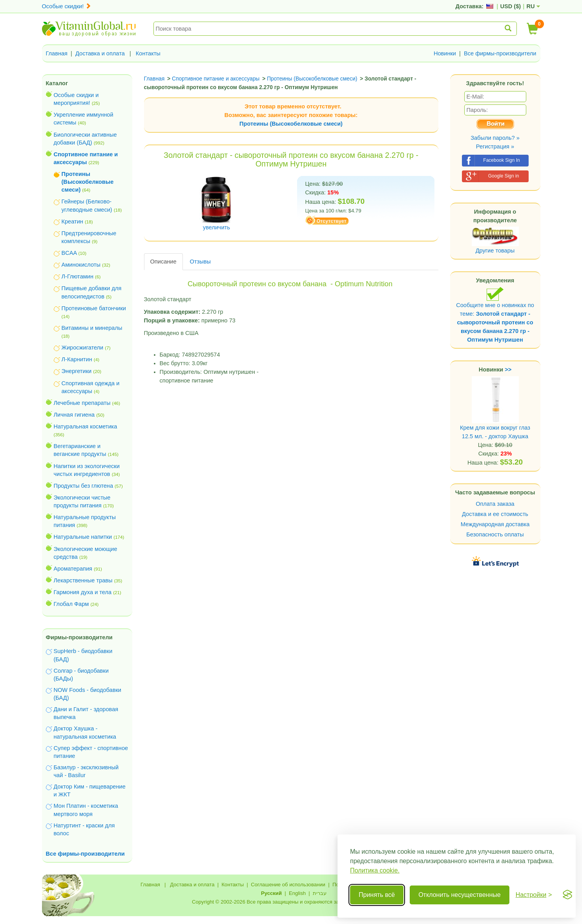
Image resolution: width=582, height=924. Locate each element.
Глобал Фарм (71, 604)
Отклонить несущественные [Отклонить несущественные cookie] (459, 895)
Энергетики (77, 371)
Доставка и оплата (100, 53)
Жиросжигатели (83, 348)
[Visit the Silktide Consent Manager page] (567, 895)
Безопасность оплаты (495, 534)
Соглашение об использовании (288, 885)
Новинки (445, 53)
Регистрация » (495, 146)
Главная (57, 53)
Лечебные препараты (82, 403)
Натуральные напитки (83, 537)
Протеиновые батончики (94, 308)
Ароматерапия (73, 569)
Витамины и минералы (92, 328)
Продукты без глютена (84, 486)
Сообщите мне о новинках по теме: (495, 315)
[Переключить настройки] (534, 895)
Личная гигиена (74, 415)
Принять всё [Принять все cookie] (377, 895)
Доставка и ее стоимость (495, 514)
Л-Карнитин (77, 359)
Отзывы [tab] (200, 262)
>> (508, 370)
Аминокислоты (81, 265)
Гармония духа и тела (83, 592)
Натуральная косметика (86, 426)
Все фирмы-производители (500, 53)
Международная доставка (495, 524)
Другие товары (495, 251)
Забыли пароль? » (495, 138)
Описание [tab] (163, 262)
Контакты (148, 53)
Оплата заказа (495, 504)
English (297, 893)
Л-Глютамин (78, 276)
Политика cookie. (375, 870)
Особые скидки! (67, 6)
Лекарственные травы (83, 580)
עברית (320, 893)
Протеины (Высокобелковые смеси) (291, 124)
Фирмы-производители (79, 637)
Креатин (72, 221)
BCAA (69, 253)
